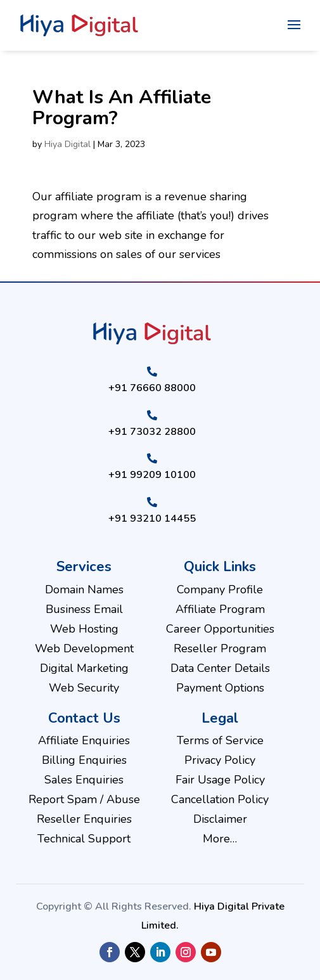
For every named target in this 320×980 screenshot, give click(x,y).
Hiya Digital (67, 144)
